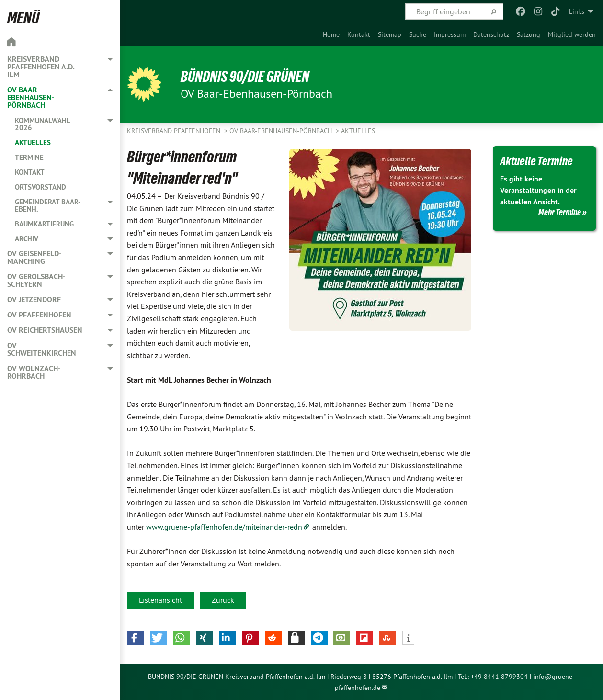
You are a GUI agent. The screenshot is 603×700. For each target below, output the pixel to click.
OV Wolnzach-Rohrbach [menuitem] (34, 372)
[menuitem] (331, 34)
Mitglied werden (572, 34)
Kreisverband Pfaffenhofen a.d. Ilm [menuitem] (41, 67)
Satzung (529, 34)
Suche (418, 34)
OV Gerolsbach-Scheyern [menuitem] (36, 280)
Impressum (450, 34)
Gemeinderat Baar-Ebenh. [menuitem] (48, 205)
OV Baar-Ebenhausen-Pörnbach (282, 131)
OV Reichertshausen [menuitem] (45, 330)
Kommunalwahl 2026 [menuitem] (42, 124)
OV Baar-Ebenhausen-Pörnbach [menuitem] (31, 97)
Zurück (223, 600)
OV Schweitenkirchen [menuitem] (42, 349)
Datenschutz (491, 34)
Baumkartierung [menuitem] (44, 224)
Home (331, 34)
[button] (135, 638)
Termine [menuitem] (29, 157)
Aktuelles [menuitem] (33, 142)
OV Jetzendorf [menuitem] (34, 299)
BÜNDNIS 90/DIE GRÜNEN (245, 77)
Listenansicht (160, 600)
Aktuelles (358, 131)
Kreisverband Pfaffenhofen (175, 131)
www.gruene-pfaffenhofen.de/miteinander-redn (224, 527)
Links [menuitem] (577, 11)
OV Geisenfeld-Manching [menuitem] (34, 257)
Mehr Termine (560, 212)
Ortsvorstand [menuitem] (40, 187)
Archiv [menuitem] (27, 239)
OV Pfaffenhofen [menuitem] (39, 315)
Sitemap (390, 34)
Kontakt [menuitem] (30, 172)
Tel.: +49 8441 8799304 (493, 677)
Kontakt (359, 34)
